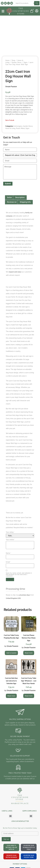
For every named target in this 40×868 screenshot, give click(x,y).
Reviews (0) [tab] (12, 202)
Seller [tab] (9, 197)
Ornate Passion (11, 87)
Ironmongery (18, 126)
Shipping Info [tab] (25, 202)
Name (8, 553)
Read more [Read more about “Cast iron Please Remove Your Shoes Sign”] (29, 653)
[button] (11, 816)
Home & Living (10, 128)
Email (8, 562)
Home (7, 60)
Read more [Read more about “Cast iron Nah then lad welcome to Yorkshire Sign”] (11, 696)
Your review (10, 540)
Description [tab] (20, 197)
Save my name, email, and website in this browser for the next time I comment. (19, 575)
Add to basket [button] (11, 653)
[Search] (37, 3)
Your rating (10, 532)
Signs (25, 62)
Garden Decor (16, 62)
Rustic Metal (20, 128)
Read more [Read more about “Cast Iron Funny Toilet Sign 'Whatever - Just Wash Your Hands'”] (29, 696)
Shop (13, 60)
